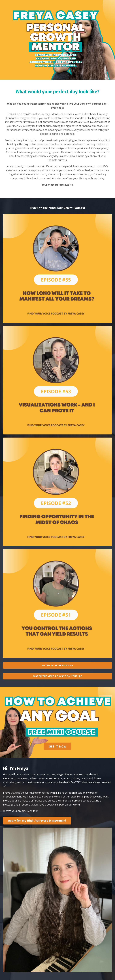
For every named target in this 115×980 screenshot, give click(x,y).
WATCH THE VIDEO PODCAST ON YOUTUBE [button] (58, 676)
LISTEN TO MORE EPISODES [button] (58, 665)
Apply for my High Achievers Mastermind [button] (37, 820)
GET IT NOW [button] (58, 746)
